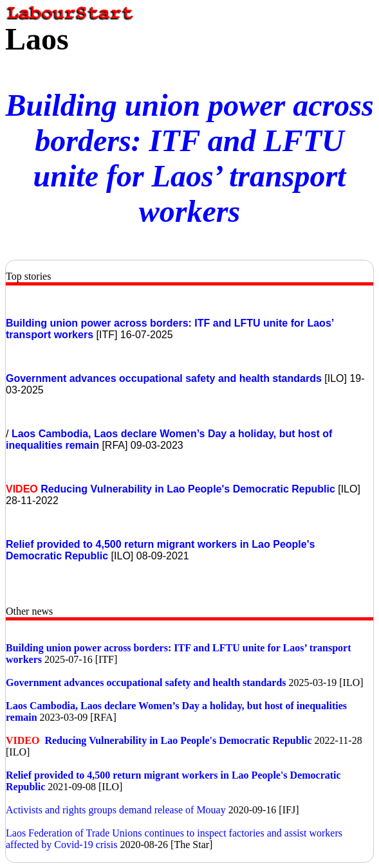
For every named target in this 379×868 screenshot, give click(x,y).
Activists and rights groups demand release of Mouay (116, 810)
